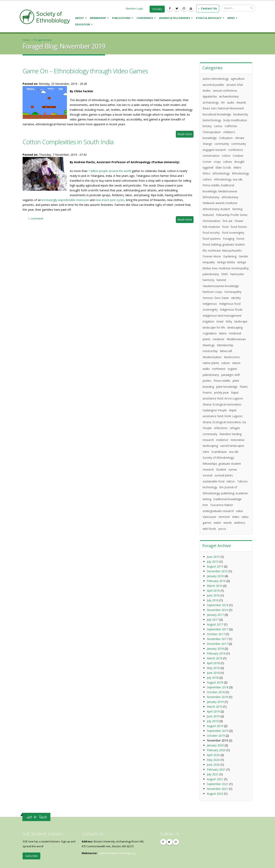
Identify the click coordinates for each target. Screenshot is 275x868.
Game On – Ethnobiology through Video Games (85, 71)
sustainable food (214, 481)
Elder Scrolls (223, 167)
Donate (157, 9)
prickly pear (221, 393)
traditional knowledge (228, 499)
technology (210, 487)
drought (239, 162)
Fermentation (211, 221)
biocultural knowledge (217, 114)
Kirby (229, 321)
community (222, 144)
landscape (241, 321)
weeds (228, 523)
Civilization (226, 138)
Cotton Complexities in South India (68, 142)
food (225, 227)
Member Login (134, 8)
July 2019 (213, 721)
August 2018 (215, 682)
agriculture (238, 79)
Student (221, 469)
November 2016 (217, 610)
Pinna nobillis (222, 381)
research (208, 440)
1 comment (36, 218)
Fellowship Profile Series (232, 215)
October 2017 (216, 634)
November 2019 (217, 740)
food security (211, 233)
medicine (219, 339)
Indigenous (210, 304)
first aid (227, 221)
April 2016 (213, 591)
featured (208, 215)
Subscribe (31, 856)
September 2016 (218, 605)
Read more (185, 135)
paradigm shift (231, 375)
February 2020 (216, 750)
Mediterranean (236, 339)
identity (236, 298)
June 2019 (213, 716)
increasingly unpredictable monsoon (65, 200)
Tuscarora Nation (222, 505)
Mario (223, 333)
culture (228, 162)
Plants (244, 387)
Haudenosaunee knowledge (221, 286)
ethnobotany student (216, 209)
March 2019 (215, 707)
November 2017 (217, 639)
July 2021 (213, 774)
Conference (145, 18)
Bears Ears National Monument (223, 108)
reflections (221, 428)
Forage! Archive (43, 40)
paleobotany (211, 375)
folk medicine (211, 227)
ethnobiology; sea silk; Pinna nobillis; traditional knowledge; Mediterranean (223, 185)
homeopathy (233, 292)
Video (236, 517)
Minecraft (226, 351)
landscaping (235, 327)
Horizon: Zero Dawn (216, 298)
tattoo (231, 481)
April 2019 (213, 711)
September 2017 (218, 629)
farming (237, 209)
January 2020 (215, 745)
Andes (207, 91)
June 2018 (213, 673)
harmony (208, 280)
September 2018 (218, 687)
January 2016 (215, 576)
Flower (239, 221)
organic (232, 369)
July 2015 (213, 562)
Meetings (209, 345)
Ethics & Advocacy (209, 18)
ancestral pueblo (213, 85)
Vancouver (209, 517)
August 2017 (215, 624)
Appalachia (210, 96)
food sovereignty (233, 233)
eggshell (208, 167)
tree (205, 505)
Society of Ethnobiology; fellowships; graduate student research (222, 464)
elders (237, 167)
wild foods (209, 529)
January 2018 (215, 649)
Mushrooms (232, 357)
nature (226, 363)
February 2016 (216, 581)
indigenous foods (231, 310)
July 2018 (213, 678)
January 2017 (215, 615)
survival (207, 475)
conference (236, 150)
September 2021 (218, 784)
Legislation (210, 333)
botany (207, 126)
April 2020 (213, 755)
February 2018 (216, 653)
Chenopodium (212, 132)
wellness (240, 523)
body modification (235, 120)
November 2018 (217, 697)
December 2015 (217, 571)
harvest (221, 280)
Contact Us (208, 8)
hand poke (237, 274)
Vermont (224, 517)
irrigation (208, 321)
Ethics (206, 173)
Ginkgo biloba (226, 262)
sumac (233, 469)
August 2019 (215, 726)
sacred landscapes (232, 446)
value (240, 511)
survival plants (224, 475)
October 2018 (216, 692)
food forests (239, 227)
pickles (207, 381)
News (232, 18)
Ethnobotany (211, 197)
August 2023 (215, 794)
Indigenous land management (222, 316)
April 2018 (213, 663)
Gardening (230, 256)
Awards (241, 102)
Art (223, 102)
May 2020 (213, 760)
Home (26, 40)
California (231, 126)
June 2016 (213, 595)
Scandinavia (219, 452)
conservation (211, 156)
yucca (222, 529)
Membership (99, 18)
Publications (122, 18)
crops (217, 162)
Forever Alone (212, 256)
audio (231, 102)
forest (240, 239)
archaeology (211, 102)
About (80, 18)
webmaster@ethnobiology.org (117, 853)
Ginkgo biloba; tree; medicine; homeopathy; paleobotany (226, 268)
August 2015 (215, 566)
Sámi (206, 452)
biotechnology (212, 120)
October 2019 (216, 736)
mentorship (210, 351)
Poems (207, 393)
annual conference (225, 91)
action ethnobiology (216, 79)
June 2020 (213, 765)
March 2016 (215, 586)
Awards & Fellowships (175, 18)
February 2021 (216, 769)
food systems (212, 239)
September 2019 (218, 731)
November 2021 (217, 789)
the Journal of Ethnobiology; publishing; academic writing (225, 493)
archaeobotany (229, 96)
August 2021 (215, 779)
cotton (226, 156)
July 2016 (213, 600)
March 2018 (215, 658)
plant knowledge (227, 387)
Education (83, 25)
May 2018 (213, 668)
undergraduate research (218, 511)
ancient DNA (235, 85)
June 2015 (213, 557)
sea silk (234, 452)
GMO (225, 274)
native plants (211, 363)
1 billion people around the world (110, 171)
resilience (222, 440)
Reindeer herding (231, 434)
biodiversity (241, 114)
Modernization (212, 357)
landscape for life (214, 327)
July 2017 (213, 620)
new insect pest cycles (110, 200)
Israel (220, 321)
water (217, 523)
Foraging (229, 239)
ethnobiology (221, 173)
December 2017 (217, 644)
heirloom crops (212, 292)
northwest (219, 369)
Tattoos (242, 481)
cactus (218, 126)
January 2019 (215, 702)
